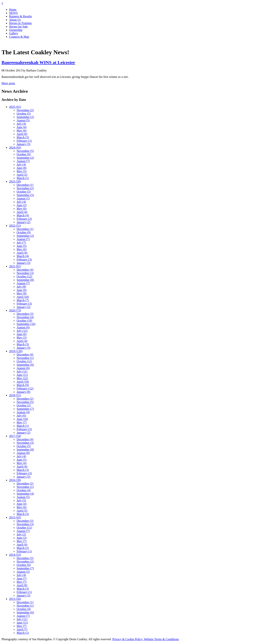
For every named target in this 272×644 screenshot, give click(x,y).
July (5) (21, 500)
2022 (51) (15, 226)
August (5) (23, 120)
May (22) (22, 378)
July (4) (21, 124)
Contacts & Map (19, 37)
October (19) (24, 321)
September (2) (25, 117)
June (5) (22, 246)
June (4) (22, 127)
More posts (8, 83)
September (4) (25, 494)
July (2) (21, 534)
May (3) (22, 338)
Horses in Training (20, 23)
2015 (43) (15, 517)
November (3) (25, 273)
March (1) (23, 178)
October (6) (24, 565)
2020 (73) (15, 310)
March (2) (23, 548)
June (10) (22, 419)
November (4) (25, 317)
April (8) (22, 585)
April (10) (23, 297)
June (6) (22, 334)
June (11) (22, 375)
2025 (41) (15, 107)
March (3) (23, 137)
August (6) (23, 327)
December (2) (25, 399)
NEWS (13, 13)
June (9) (22, 290)
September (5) (25, 195)
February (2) (24, 219)
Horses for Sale (18, 26)
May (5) (22, 171)
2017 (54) (15, 436)
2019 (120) (16, 351)
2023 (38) (15, 181)
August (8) (23, 453)
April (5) (22, 511)
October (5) (24, 114)
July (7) (21, 243)
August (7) (23, 161)
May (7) (22, 422)
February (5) (24, 429)
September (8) (25, 280)
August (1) (23, 198)
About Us (15, 20)
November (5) (25, 151)
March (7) (23, 300)
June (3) (22, 538)
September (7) (25, 409)
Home (13, 10)
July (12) (22, 331)
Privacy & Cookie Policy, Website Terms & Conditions (146, 639)
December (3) (25, 314)
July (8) (21, 287)
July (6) (21, 416)
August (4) (23, 412)
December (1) (25, 185)
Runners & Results (20, 16)
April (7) (22, 629)
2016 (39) (15, 480)
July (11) (22, 371)
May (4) (22, 463)
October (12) (24, 276)
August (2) (23, 572)
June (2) (22, 205)
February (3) (24, 260)
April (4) (22, 212)
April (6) (22, 134)
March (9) (23, 385)
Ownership (16, 30)
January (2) (23, 222)
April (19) (23, 382)
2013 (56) (15, 599)
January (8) (23, 392)
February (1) (24, 141)
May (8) (22, 293)
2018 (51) (15, 395)
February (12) (25, 388)
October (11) (24, 361)
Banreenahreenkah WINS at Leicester (38, 62)
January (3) (23, 144)
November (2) (25, 110)
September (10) (26, 324)
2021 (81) (15, 266)
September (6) (25, 365)
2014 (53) (15, 555)
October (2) (24, 405)
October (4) (24, 490)
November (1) (25, 358)
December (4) (25, 270)
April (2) (22, 175)
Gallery (14, 33)
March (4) (23, 215)
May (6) (22, 131)
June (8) (22, 168)
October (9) (24, 154)
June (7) (22, 578)
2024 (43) (15, 148)
